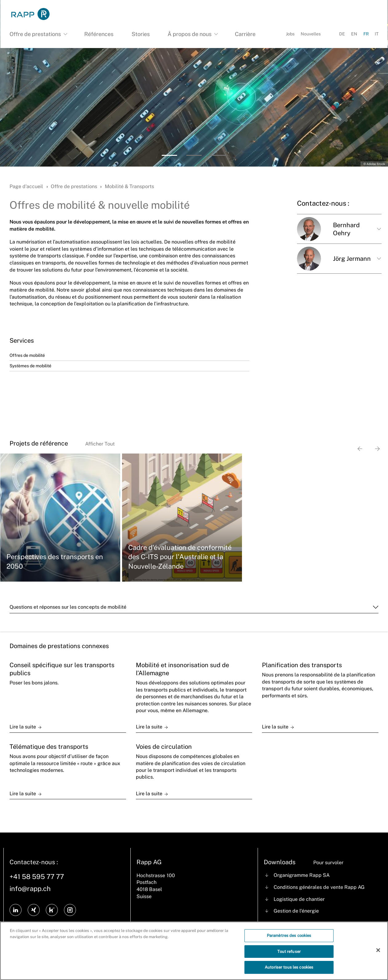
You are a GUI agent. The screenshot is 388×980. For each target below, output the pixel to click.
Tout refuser (289, 956)
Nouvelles (311, 34)
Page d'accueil (26, 186)
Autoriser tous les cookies (289, 972)
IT (377, 34)
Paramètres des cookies (289, 940)
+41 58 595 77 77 (37, 877)
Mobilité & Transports (129, 186)
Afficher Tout (100, 444)
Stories (141, 34)
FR (366, 34)
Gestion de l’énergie (296, 911)
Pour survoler (328, 863)
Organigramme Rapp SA (302, 875)
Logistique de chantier (299, 899)
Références (99, 34)
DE (342, 34)
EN (354, 34)
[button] (169, 155)
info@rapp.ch (30, 889)
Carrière (245, 34)
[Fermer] (378, 954)
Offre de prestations (74, 186)
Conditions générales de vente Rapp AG (319, 887)
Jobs (290, 34)
